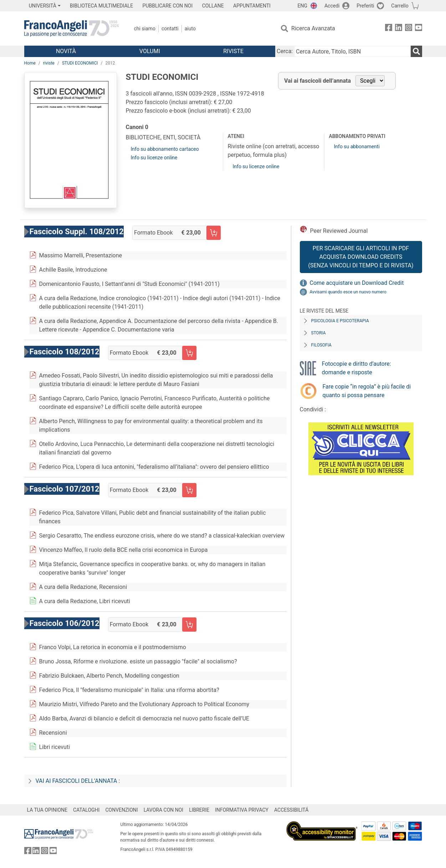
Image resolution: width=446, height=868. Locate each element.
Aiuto (190, 29)
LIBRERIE (199, 810)
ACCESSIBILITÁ (291, 810)
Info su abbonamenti (357, 147)
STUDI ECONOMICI (80, 63)
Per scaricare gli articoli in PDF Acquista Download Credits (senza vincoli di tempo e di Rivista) (361, 257)
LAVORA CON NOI (164, 810)
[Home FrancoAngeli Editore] (71, 29)
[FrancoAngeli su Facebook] (389, 29)
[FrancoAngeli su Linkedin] (399, 29)
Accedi (332, 6)
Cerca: (285, 51)
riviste (49, 63)
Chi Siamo (145, 29)
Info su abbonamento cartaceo (165, 149)
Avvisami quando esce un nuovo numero (348, 292)
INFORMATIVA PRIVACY (242, 810)
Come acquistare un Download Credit (357, 283)
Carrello (400, 6)
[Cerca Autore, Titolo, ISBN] (352, 51)
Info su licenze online (154, 158)
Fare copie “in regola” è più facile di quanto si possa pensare (367, 391)
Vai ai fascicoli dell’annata (317, 81)
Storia (319, 333)
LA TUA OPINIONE (47, 810)
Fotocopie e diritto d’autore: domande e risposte (357, 368)
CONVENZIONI (121, 810)
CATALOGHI (86, 810)
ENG (303, 6)
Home (30, 63)
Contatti (170, 29)
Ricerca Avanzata (313, 28)
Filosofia (321, 345)
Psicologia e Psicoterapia (340, 321)
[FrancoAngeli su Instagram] (409, 29)
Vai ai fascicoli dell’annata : (78, 781)
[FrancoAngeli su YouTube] (419, 29)
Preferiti (365, 6)
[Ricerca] (416, 51)
